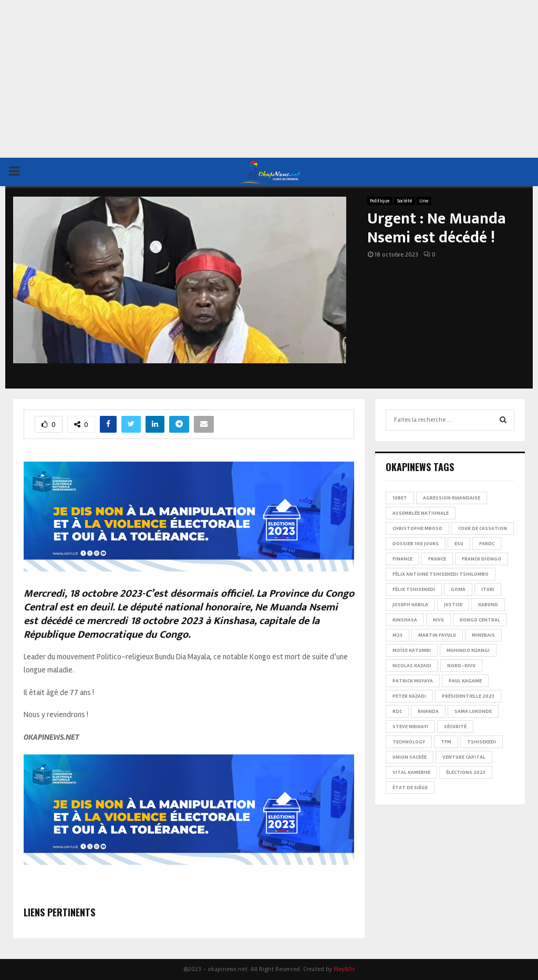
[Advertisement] (269, 79)
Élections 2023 (466, 772)
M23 (397, 635)
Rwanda (428, 711)
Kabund (488, 605)
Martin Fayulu (437, 635)
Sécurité (455, 727)
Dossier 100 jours (416, 544)
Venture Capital (464, 757)
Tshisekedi (482, 742)
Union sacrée (410, 757)
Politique (380, 201)
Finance (402, 559)
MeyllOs (344, 969)
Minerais (483, 635)
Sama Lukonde (473, 711)
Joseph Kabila (410, 605)
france (437, 559)
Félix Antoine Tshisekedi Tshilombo (441, 574)
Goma (458, 589)
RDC (397, 711)
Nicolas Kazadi (412, 666)
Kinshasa (405, 620)
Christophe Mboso (417, 528)
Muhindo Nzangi (468, 650)
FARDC (487, 544)
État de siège (410, 788)
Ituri (488, 589)
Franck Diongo (482, 559)
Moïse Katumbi (412, 650)
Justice (453, 605)
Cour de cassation (483, 528)
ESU (459, 544)
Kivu (438, 620)
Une (424, 201)
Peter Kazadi (409, 696)
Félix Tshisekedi (414, 589)
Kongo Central (480, 620)
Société (405, 201)
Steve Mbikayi (410, 727)
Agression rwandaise (452, 498)
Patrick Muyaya (413, 681)
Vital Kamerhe (411, 772)
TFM (446, 742)
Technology (409, 742)
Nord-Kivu (461, 666)
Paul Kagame (465, 681)
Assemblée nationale (421, 513)
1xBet (400, 498)
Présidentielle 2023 (468, 696)
